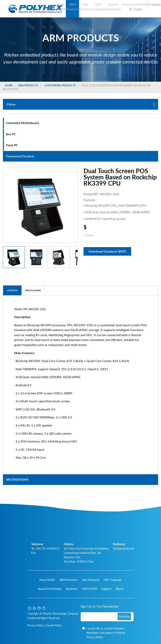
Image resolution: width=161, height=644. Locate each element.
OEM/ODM (143, 4)
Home (9, 85)
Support (106, 589)
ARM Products (72, 7)
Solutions (128, 4)
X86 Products (85, 7)
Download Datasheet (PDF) (107, 251)
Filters (81, 104)
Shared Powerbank (113, 7)
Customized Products (60, 85)
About (119, 589)
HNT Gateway (99, 7)
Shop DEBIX (61, 7)
